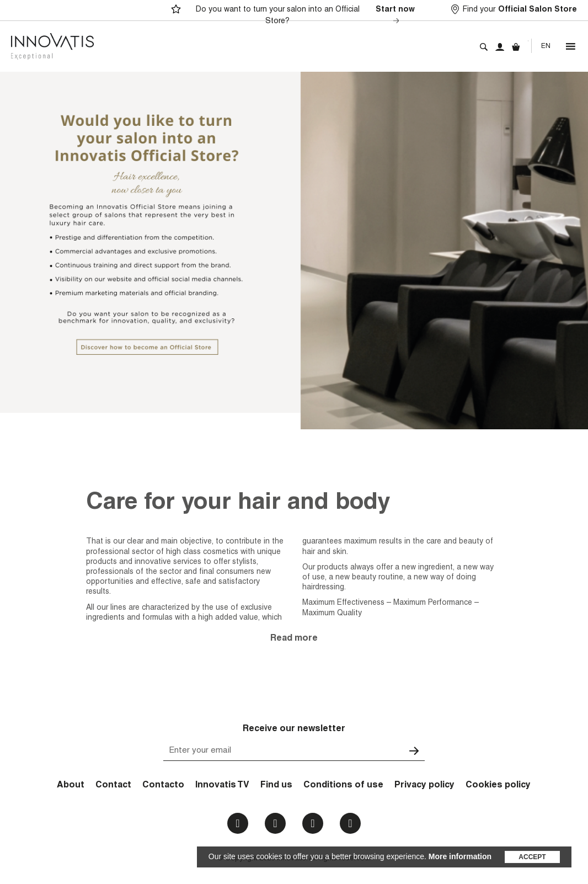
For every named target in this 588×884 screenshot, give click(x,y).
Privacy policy (424, 786)
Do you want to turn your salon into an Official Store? (307, 16)
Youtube (312, 823)
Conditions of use (343, 786)
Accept (532, 857)
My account (500, 47)
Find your (520, 10)
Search (484, 47)
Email (350, 823)
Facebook (237, 823)
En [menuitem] (546, 46)
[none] (546, 46)
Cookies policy (498, 786)
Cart (516, 47)
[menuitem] (546, 46)
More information (460, 856)
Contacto (163, 786)
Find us (276, 786)
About (71, 786)
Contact (113, 786)
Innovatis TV (222, 786)
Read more (294, 639)
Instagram (275, 823)
